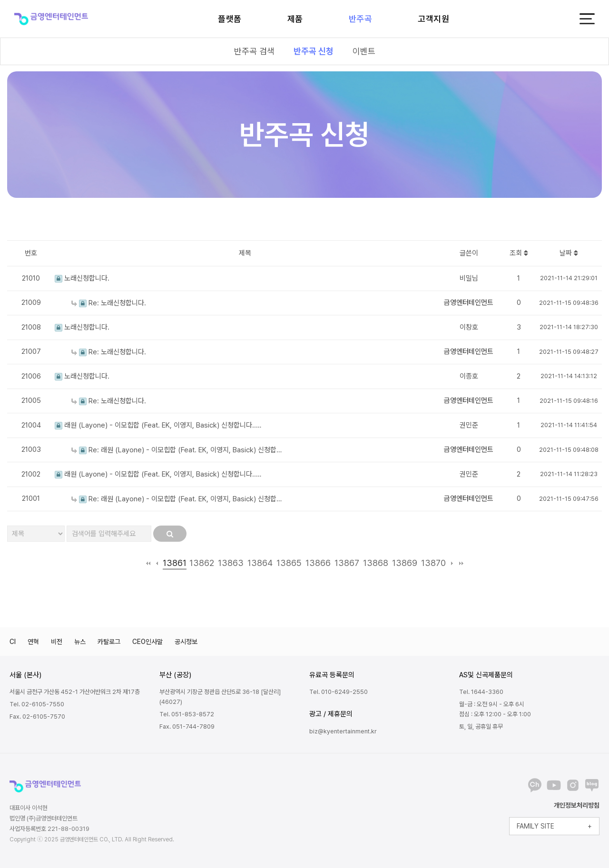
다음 (452, 563)
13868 (376, 563)
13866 (318, 563)
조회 (519, 253)
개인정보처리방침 (577, 805)
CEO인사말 (147, 642)
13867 (347, 563)
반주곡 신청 (314, 51)
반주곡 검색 (254, 51)
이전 (157, 563)
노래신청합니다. (82, 278)
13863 (231, 563)
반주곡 (361, 19)
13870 (433, 563)
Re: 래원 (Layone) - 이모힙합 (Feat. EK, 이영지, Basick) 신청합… (177, 450)
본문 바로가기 (0, 0)
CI (13, 642)
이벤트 (364, 51)
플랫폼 (230, 19)
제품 (295, 19)
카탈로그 (109, 642)
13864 (260, 563)
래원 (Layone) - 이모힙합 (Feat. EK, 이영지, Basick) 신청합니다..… (158, 425)
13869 (405, 563)
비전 (57, 642)
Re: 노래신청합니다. (109, 303)
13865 (289, 563)
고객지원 (433, 19)
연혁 (33, 642)
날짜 (569, 253)
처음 (148, 563)
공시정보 (186, 642)
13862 (202, 563)
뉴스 (80, 642)
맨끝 (461, 563)
